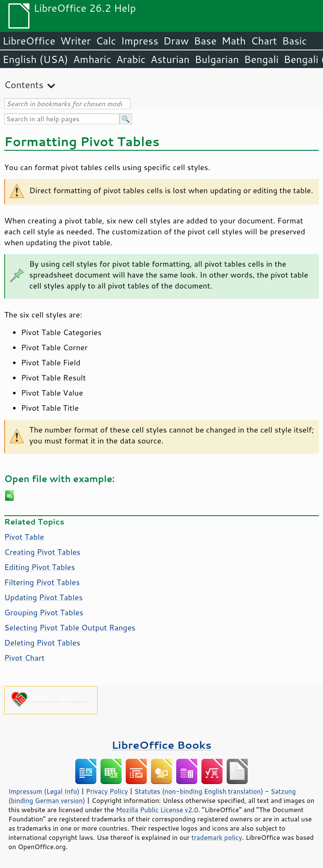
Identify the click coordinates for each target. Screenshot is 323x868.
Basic (294, 41)
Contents (24, 85)
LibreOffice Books (161, 745)
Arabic (131, 59)
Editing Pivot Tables (40, 567)
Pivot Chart (24, 658)
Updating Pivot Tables (44, 597)
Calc (106, 41)
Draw (176, 41)
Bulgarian (217, 59)
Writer (75, 41)
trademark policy (217, 837)
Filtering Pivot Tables (42, 582)
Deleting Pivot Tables (42, 642)
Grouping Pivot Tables (44, 612)
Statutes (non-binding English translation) (199, 791)
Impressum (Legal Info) (44, 791)
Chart (264, 41)
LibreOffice (29, 41)
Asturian (170, 59)
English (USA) (35, 59)
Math (234, 41)
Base (205, 41)
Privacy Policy (107, 791)
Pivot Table (24, 537)
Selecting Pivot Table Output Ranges (70, 627)
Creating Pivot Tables (42, 552)
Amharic (92, 59)
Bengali (261, 59)
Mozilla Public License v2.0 (157, 810)
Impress (140, 41)
